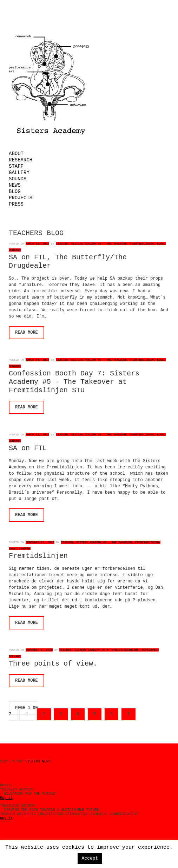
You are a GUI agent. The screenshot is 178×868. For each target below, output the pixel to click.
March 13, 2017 (37, 435)
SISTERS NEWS (38, 762)
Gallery (19, 173)
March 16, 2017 (37, 244)
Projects (21, 198)
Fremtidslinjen (38, 556)
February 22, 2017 (40, 542)
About (16, 154)
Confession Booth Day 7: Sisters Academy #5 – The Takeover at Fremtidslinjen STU (74, 382)
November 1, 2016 (39, 650)
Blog (15, 192)
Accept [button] (90, 858)
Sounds (18, 179)
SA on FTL (28, 448)
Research (21, 160)
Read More (27, 333)
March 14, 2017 (37, 360)
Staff (16, 166)
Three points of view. (53, 664)
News (15, 185)
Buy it (6, 798)
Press (16, 204)
